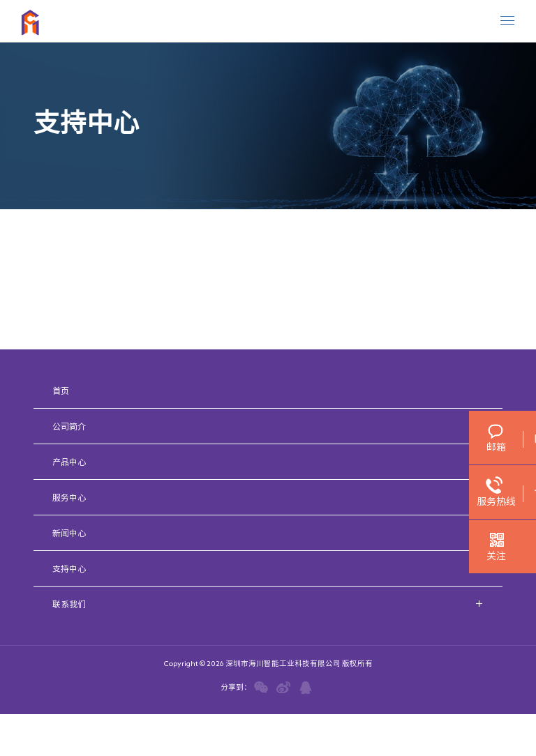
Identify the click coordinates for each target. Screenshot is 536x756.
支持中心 (69, 568)
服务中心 (69, 497)
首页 (61, 391)
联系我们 (69, 604)
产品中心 (69, 462)
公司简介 (69, 426)
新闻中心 (69, 533)
